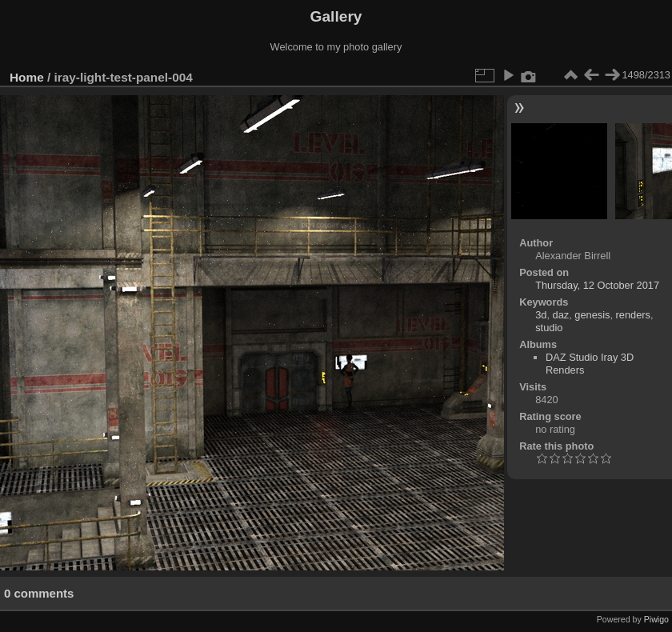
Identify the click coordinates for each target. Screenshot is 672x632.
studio (549, 328)
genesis (592, 315)
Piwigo (656, 619)
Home (27, 77)
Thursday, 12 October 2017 (597, 285)
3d (541, 315)
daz (561, 315)
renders (633, 315)
